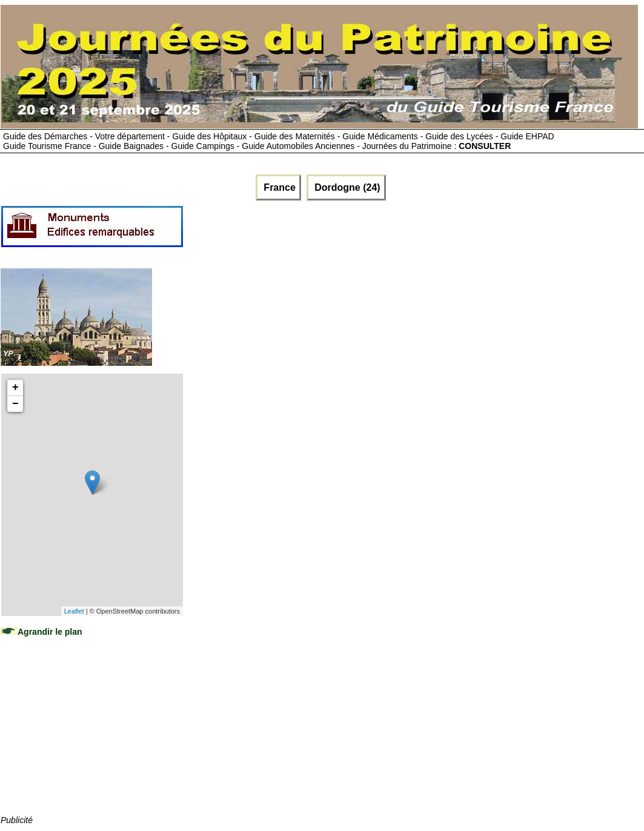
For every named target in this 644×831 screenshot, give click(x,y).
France (278, 187)
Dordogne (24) (346, 187)
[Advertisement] (91, 738)
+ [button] (15, 388)
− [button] (15, 404)
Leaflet (74, 611)
